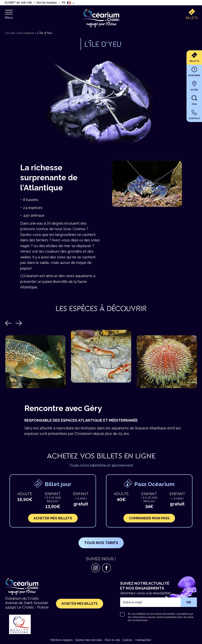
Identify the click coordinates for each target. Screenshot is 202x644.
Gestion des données (89, 640)
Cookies (127, 640)
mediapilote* (143, 640)
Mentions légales (62, 640)
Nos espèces (26, 33)
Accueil (10, 33)
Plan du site (112, 640)
